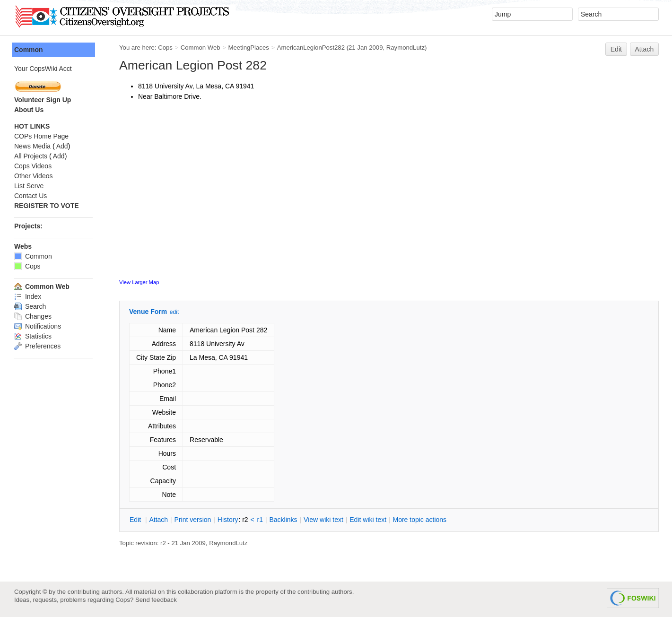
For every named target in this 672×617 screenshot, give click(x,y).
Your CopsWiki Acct (43, 69)
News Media (32, 146)
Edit (616, 49)
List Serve (29, 186)
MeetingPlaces (248, 48)
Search (30, 306)
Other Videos (33, 176)
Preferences (37, 346)
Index (28, 296)
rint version (193, 520)
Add (62, 146)
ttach (158, 520)
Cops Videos (33, 166)
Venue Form (148, 312)
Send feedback (156, 600)
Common (29, 50)
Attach (645, 49)
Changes (33, 316)
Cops (165, 48)
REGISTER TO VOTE (47, 206)
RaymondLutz (406, 48)
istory (228, 520)
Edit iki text (368, 520)
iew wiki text (323, 520)
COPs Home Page (41, 136)
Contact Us (31, 196)
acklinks (283, 520)
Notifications (38, 326)
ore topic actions (419, 520)
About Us (29, 110)
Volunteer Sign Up (43, 100)
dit (136, 520)
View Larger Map (139, 282)
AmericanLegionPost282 (311, 48)
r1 (260, 520)
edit (174, 312)
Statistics (33, 336)
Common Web (201, 48)
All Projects (31, 156)
